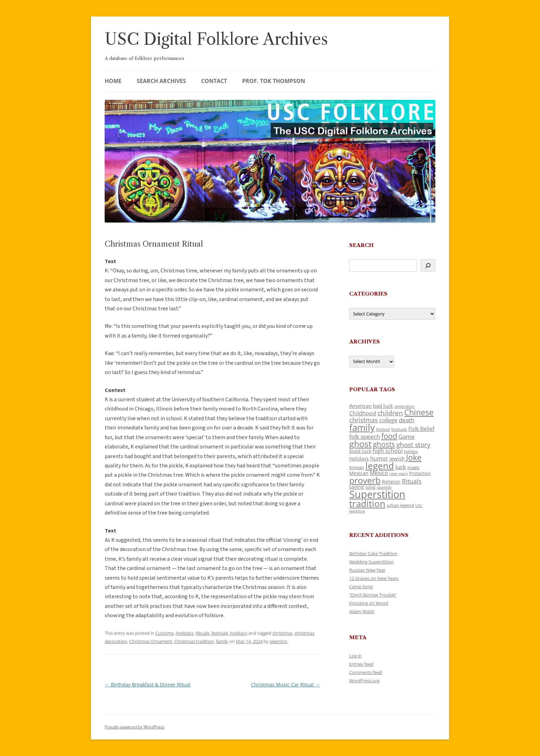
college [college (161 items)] (388, 420)
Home (113, 81)
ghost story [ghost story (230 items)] (413, 445)
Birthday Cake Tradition (373, 553)
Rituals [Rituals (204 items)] (412, 481)
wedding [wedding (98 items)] (357, 511)
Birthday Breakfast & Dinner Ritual (148, 685)
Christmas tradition (194, 641)
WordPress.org (364, 681)
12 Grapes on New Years (374, 578)
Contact (214, 81)
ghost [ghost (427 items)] (360, 444)
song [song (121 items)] (370, 487)
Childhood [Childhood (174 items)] (363, 413)
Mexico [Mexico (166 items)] (379, 473)
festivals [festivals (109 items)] (399, 429)
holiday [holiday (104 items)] (411, 451)
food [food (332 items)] (389, 436)
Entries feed (361, 664)
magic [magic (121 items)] (413, 467)
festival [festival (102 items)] (383, 429)
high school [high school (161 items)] (388, 451)
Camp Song (361, 587)
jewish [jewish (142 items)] (397, 458)
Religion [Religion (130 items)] (391, 482)
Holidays (185, 633)
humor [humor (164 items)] (379, 458)
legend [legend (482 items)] (380, 466)
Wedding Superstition (371, 562)
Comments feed (366, 672)
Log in (355, 656)
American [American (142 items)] (360, 406)
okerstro (278, 641)
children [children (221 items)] (390, 413)
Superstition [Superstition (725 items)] (377, 494)
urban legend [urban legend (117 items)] (400, 505)
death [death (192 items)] (407, 420)
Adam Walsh (362, 611)
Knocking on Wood (369, 603)
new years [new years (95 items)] (399, 473)
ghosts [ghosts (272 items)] (384, 444)
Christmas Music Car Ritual (285, 685)
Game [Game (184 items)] (407, 437)
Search (361, 245)
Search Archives (161, 81)
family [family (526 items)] (362, 427)
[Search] (428, 265)
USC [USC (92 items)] (419, 506)
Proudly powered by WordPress (135, 727)
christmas (282, 633)
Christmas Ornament (151, 641)
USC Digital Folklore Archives (216, 39)
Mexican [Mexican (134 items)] (359, 473)
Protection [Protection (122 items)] (420, 473)
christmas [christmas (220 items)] (364, 420)
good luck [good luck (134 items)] (360, 451)
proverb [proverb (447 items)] (365, 480)
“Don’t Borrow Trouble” (373, 595)
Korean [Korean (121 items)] (357, 467)
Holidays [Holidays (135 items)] (359, 459)
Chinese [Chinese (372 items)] (419, 412)
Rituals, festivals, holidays (221, 633)
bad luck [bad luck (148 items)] (383, 406)
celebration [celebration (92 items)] (404, 406)
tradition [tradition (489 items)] (367, 504)
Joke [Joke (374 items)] (414, 457)
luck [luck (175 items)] (401, 467)
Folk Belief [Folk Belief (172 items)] (421, 429)
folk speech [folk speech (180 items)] (365, 437)
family (222, 641)
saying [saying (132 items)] (357, 487)
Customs (164, 633)
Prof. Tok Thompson (274, 81)
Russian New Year (367, 570)
